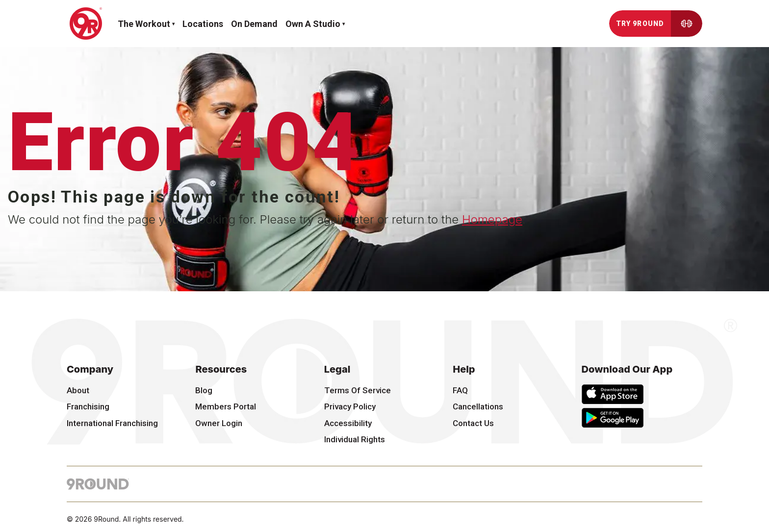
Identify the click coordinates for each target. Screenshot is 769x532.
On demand (254, 24)
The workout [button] (144, 24)
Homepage (492, 219)
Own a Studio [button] (313, 24)
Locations (203, 24)
